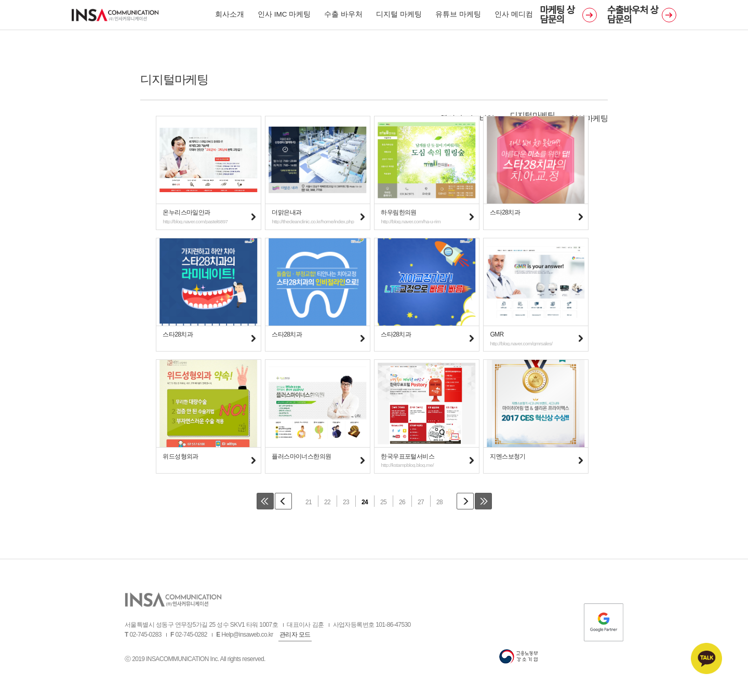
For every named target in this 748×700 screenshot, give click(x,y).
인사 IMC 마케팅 (284, 17)
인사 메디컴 (514, 17)
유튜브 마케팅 (458, 17)
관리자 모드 (295, 638)
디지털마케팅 (532, 115)
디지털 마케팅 (399, 17)
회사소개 (230, 17)
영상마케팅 (589, 118)
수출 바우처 (343, 17)
